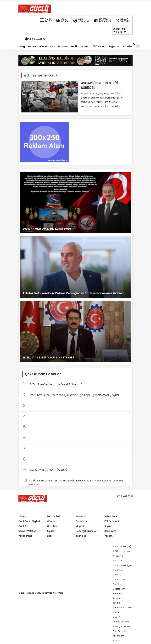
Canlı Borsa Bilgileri (29, 521)
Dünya (22, 516)
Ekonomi (81, 516)
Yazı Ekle (117, 641)
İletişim (116, 598)
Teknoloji (81, 536)
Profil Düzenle (119, 631)
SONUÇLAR (81, 20)
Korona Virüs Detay (122, 608)
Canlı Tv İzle (119, 579)
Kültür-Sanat (112, 521)
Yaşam (108, 536)
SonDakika (110, 531)
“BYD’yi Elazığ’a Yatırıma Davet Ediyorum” (53, 384)
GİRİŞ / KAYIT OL (35, 39)
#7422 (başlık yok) (122, 551)
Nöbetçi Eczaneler (86, 531)
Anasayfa (118, 556)
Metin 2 (116, 617)
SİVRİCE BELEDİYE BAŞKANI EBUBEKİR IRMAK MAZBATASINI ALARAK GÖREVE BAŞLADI (73, 482)
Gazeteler (53, 526)
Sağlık (108, 526)
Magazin (81, 526)
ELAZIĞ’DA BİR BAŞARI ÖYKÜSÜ (45, 470)
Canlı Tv (23, 526)
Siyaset (51, 531)
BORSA (62, 20)
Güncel (51, 521)
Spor (50, 536)
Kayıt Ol (117, 603)
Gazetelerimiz (120, 589)
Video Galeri (111, 516)
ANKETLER (117, 561)
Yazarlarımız (25, 536)
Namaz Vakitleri (27, 531)
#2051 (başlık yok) (122, 547)
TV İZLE (45, 20)
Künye (116, 612)
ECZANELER (102, 20)
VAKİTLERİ (123, 20)
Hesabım (117, 594)
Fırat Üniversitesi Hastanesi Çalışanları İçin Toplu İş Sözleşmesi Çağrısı (71, 395)
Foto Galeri (53, 516)
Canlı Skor (81, 521)
